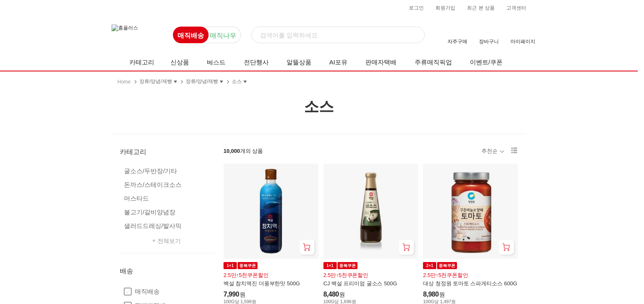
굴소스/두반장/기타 (151, 171)
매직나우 (223, 36)
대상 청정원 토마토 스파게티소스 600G (470, 283)
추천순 (490, 151)
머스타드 (136, 198)
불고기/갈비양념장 (150, 212)
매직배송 (191, 36)
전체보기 (169, 241)
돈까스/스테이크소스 (153, 185)
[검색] (338, 35)
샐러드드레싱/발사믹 (153, 226)
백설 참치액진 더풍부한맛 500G (262, 283)
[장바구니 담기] (307, 247)
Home (124, 82)
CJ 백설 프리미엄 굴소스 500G (360, 283)
